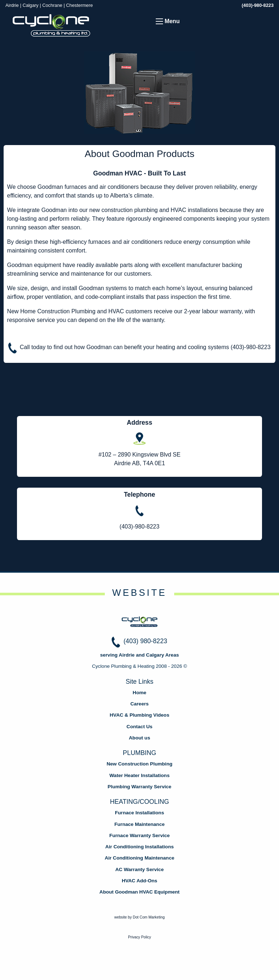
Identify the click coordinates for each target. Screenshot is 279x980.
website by (139, 917)
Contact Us (139, 727)
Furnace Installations (139, 813)
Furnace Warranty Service (139, 835)
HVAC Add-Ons (139, 881)
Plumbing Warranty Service (139, 787)
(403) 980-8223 (145, 641)
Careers (140, 704)
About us (140, 738)
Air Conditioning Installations (139, 847)
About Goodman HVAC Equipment (139, 892)
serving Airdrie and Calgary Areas (139, 655)
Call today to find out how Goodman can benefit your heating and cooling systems (145, 347)
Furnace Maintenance (140, 824)
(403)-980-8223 (258, 5)
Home (139, 693)
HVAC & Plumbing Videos (140, 715)
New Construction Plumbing (139, 764)
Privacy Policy (139, 937)
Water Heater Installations (139, 775)
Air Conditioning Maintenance (140, 858)
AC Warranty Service (139, 869)
